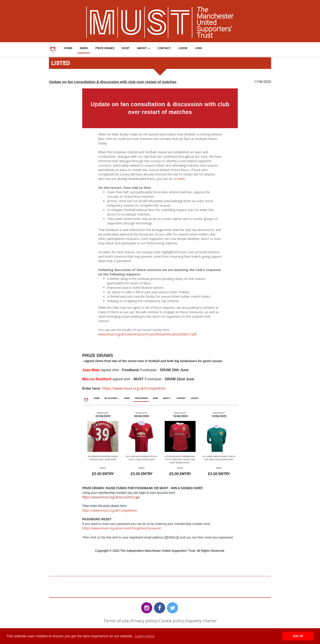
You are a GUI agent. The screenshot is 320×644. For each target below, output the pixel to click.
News (84, 48)
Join (198, 48)
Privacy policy (144, 621)
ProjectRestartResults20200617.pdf (171, 334)
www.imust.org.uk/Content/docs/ (122, 334)
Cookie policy (171, 621)
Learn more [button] (145, 636)
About (143, 48)
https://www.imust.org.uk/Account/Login (111, 497)
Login (183, 48)
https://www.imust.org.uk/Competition (134, 388)
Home (68, 48)
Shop (126, 48)
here (181, 179)
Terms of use (116, 621)
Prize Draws (105, 48)
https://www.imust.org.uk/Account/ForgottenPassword (121, 528)
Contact (164, 48)
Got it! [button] (298, 636)
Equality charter (202, 621)
